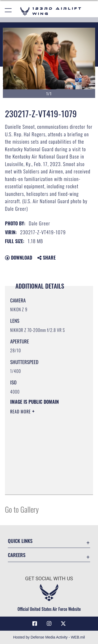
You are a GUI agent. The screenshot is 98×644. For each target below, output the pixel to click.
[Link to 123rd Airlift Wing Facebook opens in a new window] (35, 624)
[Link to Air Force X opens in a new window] (63, 624)
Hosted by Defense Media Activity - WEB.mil (49, 637)
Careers (17, 555)
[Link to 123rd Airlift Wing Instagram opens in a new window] (49, 624)
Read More (21, 412)
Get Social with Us (49, 579)
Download (19, 257)
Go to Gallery (22, 509)
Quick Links (20, 541)
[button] (8, 11)
